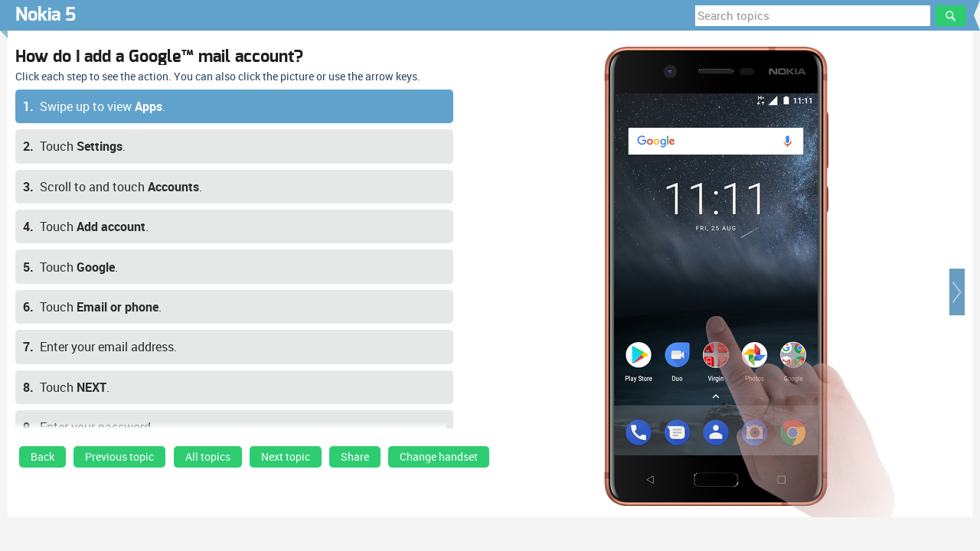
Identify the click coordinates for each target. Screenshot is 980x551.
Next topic (286, 457)
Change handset (439, 457)
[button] (957, 292)
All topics (208, 457)
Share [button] (355, 457)
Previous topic (119, 457)
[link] (42, 461)
